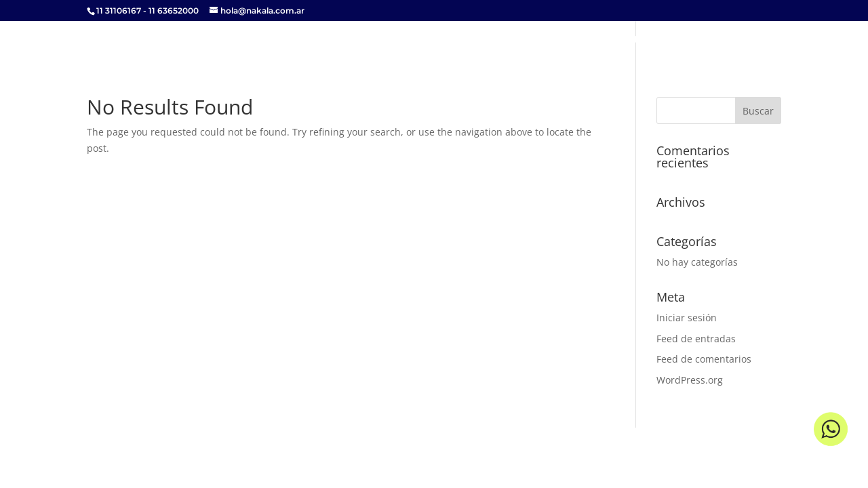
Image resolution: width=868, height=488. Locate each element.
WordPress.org (690, 380)
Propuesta (616, 40)
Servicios (542, 40)
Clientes (687, 40)
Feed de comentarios (704, 359)
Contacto (754, 40)
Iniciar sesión (687, 318)
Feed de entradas (696, 339)
